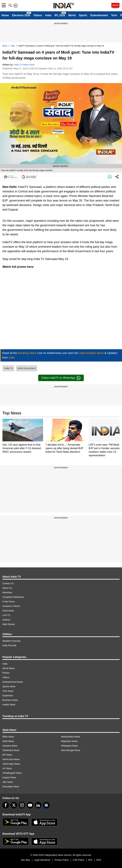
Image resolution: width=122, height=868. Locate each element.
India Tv (8, 368)
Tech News (8, 691)
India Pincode (9, 645)
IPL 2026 (60, 15)
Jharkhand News (11, 750)
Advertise (7, 592)
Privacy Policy (62, 860)
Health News (9, 705)
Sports (83, 15)
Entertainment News (13, 682)
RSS (99, 860)
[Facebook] (6, 805)
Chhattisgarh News (12, 773)
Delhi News (8, 741)
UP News (7, 768)
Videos (38, 15)
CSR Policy (78, 860)
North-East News (11, 759)
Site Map (25, 860)
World (72, 15)
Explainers (8, 696)
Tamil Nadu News (11, 764)
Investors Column (11, 606)
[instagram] (22, 805)
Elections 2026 (21, 15)
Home (5, 15)
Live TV (6, 615)
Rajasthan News (69, 741)
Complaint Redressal (13, 597)
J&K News (8, 782)
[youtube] (30, 805)
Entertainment (99, 15)
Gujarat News (9, 777)
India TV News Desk (24, 65)
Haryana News (10, 746)
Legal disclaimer (42, 860)
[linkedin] (38, 805)
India (48, 15)
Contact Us (8, 583)
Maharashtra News (71, 737)
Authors (6, 620)
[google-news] (46, 805)
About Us (7, 588)
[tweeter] (14, 805)
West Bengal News (71, 750)
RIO (90, 860)
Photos (6, 673)
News (5, 46)
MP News (7, 755)
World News (9, 668)
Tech (114, 15)
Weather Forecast (11, 641)
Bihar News (8, 737)
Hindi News (8, 611)
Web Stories (9, 624)
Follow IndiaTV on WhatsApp (61, 378)
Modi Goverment (27, 368)
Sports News (9, 686)
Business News (10, 700)
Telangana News (69, 746)
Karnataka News (11, 787)
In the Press (9, 602)
